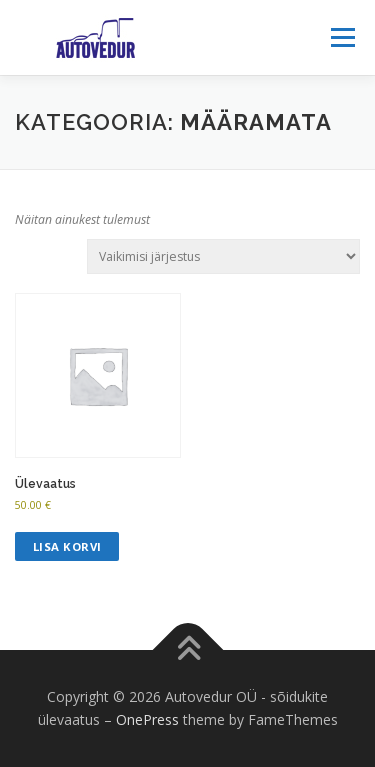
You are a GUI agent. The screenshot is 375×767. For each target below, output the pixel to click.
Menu (341, 37)
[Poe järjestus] (223, 256)
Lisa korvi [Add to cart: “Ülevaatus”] (67, 546)
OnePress (147, 719)
